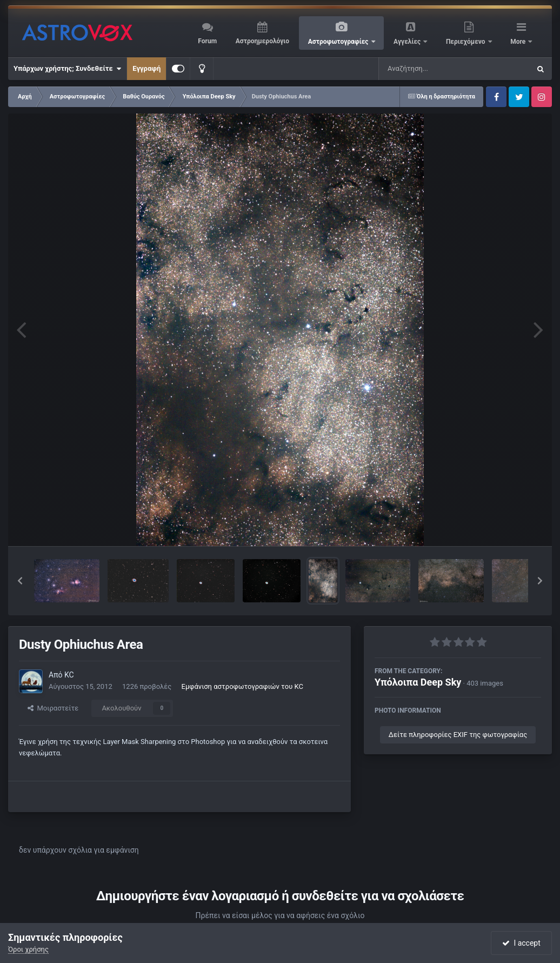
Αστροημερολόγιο (262, 41)
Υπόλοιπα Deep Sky (418, 682)
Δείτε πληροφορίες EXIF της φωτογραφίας (458, 735)
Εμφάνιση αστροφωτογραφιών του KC (242, 686)
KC (69, 675)
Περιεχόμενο (466, 42)
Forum (207, 41)
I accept (521, 943)
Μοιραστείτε (53, 708)
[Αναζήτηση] (432, 69)
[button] (20, 581)
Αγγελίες (408, 42)
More (519, 42)
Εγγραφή (146, 68)
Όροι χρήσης (28, 949)
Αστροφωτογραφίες (339, 42)
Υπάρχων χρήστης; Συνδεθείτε (67, 69)
